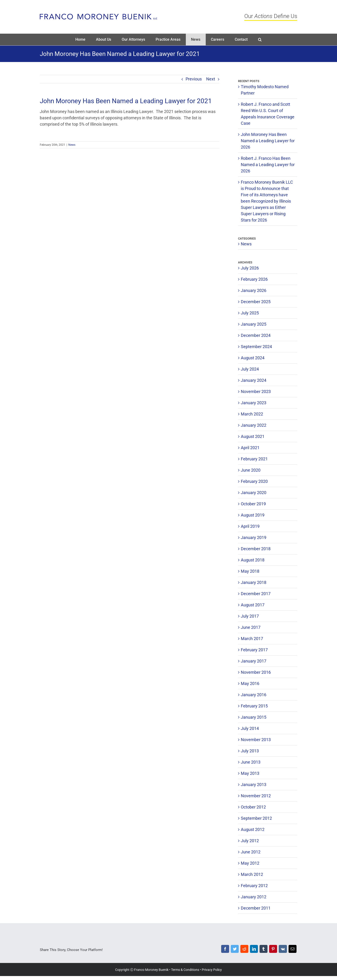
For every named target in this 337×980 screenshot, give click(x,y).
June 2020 (251, 470)
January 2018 (254, 582)
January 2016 (254, 695)
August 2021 (253, 436)
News (72, 145)
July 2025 (250, 313)
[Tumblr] (263, 950)
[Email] (292, 950)
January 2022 (254, 425)
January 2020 (254, 493)
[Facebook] (225, 950)
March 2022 (252, 414)
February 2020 (254, 481)
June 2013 (251, 762)
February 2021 (254, 459)
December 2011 (256, 908)
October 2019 (253, 504)
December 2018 (256, 549)
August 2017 (253, 605)
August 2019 (253, 515)
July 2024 (250, 369)
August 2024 (253, 358)
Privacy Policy (212, 970)
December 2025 (256, 302)
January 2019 (254, 537)
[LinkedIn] (254, 950)
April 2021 (250, 448)
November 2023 (256, 392)
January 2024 (254, 380)
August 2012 (253, 829)
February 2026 (254, 279)
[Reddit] (244, 950)
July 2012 (250, 841)
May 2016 (250, 683)
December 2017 (256, 594)
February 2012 (254, 886)
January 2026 (254, 290)
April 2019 (250, 526)
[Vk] (283, 950)
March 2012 (252, 874)
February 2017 (254, 650)
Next (211, 79)
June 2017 (251, 627)
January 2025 (254, 324)
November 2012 (256, 796)
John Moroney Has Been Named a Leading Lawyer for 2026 (268, 141)
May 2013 (250, 773)
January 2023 (254, 403)
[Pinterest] (273, 950)
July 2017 (250, 616)
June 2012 (251, 852)
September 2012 (256, 818)
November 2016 (256, 672)
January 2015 (254, 717)
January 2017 (254, 661)
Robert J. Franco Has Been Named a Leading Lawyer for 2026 (268, 165)
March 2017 (252, 639)
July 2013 (250, 751)
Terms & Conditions (185, 970)
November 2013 (256, 740)
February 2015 (254, 706)
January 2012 (254, 897)
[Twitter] (235, 950)
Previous (194, 79)
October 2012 (253, 807)
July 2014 (250, 728)
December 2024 (256, 335)
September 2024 (256, 347)
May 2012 (250, 863)
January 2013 (254, 785)
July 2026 (250, 268)
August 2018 (253, 560)
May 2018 (250, 571)
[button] (260, 40)
